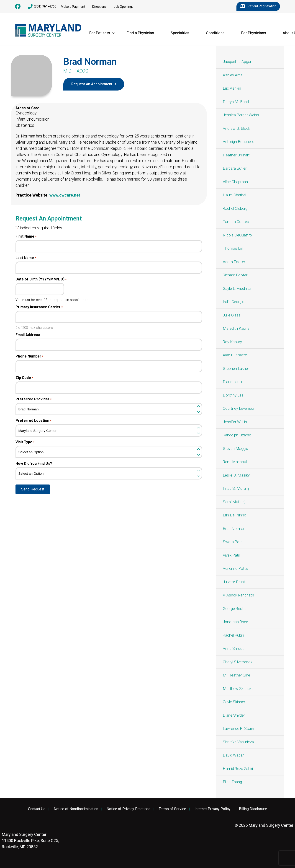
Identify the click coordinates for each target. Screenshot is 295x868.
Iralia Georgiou (235, 302)
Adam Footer (234, 262)
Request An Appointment (92, 84)
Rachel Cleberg (235, 208)
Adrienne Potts (235, 568)
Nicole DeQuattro (237, 235)
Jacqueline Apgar (237, 62)
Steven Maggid (235, 448)
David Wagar (233, 755)
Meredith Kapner (237, 328)
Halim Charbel (234, 195)
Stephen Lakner (236, 368)
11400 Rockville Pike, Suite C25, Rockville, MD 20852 (30, 841)
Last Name (26, 258)
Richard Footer (235, 275)
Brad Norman (234, 529)
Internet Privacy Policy (213, 809)
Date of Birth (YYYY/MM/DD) (41, 279)
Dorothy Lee (233, 395)
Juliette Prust (234, 582)
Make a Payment (73, 7)
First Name (26, 236)
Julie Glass (232, 315)
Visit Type (25, 442)
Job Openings (124, 7)
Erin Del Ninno (235, 515)
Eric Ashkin (232, 88)
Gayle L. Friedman (238, 288)
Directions (99, 7)
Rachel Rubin (233, 635)
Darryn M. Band (236, 102)
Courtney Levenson (239, 408)
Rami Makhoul (235, 462)
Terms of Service (172, 809)
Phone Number (29, 356)
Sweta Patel (233, 542)
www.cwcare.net (65, 195)
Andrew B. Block (236, 128)
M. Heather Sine (236, 675)
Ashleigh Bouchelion (240, 142)
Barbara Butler (235, 168)
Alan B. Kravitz (235, 355)
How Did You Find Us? (34, 464)
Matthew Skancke (238, 689)
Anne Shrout (233, 648)
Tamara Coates (236, 222)
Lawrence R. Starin (238, 728)
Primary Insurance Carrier (39, 307)
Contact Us (37, 809)
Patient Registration (258, 6)
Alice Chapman (235, 182)
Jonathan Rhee (235, 622)
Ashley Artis (233, 75)
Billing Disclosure (253, 809)
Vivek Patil (231, 555)
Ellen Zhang (232, 782)
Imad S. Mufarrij (236, 488)
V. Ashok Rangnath (238, 595)
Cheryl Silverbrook (238, 662)
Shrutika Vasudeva (238, 742)
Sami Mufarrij (234, 502)
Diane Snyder (234, 715)
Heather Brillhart (236, 155)
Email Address (28, 335)
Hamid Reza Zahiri (238, 769)
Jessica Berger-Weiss (241, 115)
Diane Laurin (233, 382)
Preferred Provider (33, 399)
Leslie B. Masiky (236, 475)
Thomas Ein (233, 248)
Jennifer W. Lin (235, 422)
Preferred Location (33, 421)
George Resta (234, 609)
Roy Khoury (232, 342)
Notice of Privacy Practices (128, 809)
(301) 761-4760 (42, 7)
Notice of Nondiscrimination (76, 809)
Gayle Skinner (234, 702)
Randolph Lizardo (237, 435)
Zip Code (24, 378)
